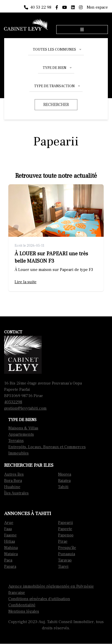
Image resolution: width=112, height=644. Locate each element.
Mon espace (97, 7)
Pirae (63, 541)
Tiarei (63, 566)
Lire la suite (26, 282)
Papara (10, 566)
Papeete (65, 529)
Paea (8, 560)
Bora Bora (13, 481)
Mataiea (11, 554)
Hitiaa (10, 541)
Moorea (65, 474)
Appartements (21, 434)
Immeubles (18, 453)
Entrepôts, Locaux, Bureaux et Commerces (47, 447)
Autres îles (14, 474)
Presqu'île (67, 548)
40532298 (13, 402)
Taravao (65, 560)
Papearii (66, 523)
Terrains (16, 441)
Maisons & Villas (23, 428)
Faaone (10, 535)
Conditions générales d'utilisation (39, 599)
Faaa (8, 529)
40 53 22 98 (38, 7)
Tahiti (63, 487)
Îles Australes (16, 493)
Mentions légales (24, 611)
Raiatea (64, 481)
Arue (9, 523)
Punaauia (67, 554)
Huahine (12, 487)
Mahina (11, 548)
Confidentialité (22, 605)
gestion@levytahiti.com (25, 408)
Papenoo (66, 535)
